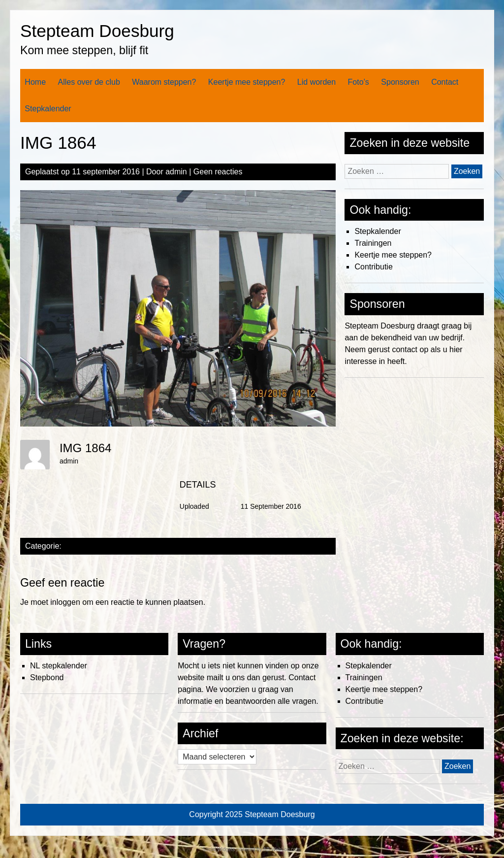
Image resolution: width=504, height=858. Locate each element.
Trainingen (373, 243)
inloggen (65, 602)
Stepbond (47, 677)
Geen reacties (218, 172)
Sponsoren (400, 82)
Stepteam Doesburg (97, 31)
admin (176, 172)
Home (35, 82)
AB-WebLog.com (282, 849)
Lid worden (316, 82)
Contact (445, 82)
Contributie (373, 267)
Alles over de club (89, 82)
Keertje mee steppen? (247, 82)
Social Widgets (219, 849)
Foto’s (359, 82)
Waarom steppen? (164, 82)
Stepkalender (48, 109)
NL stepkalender (59, 666)
